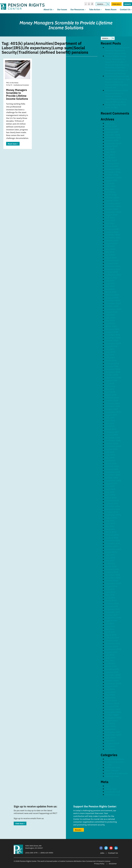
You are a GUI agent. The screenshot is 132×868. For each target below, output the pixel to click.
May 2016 (110, 458)
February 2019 (112, 363)
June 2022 (110, 249)
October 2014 (112, 512)
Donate (128, 4)
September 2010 (113, 649)
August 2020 (111, 312)
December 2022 (113, 235)
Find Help (117, 4)
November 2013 (113, 543)
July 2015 (110, 486)
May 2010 (110, 660)
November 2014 (113, 509)
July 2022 (110, 246)
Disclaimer (113, 863)
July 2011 (110, 623)
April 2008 (110, 729)
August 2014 (111, 518)
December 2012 (113, 575)
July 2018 (110, 383)
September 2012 (113, 583)
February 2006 (112, 743)
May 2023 (110, 223)
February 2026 (112, 129)
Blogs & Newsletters (115, 759)
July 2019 (110, 349)
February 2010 (112, 669)
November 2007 (113, 732)
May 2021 (110, 286)
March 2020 (111, 326)
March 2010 (111, 666)
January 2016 (112, 469)
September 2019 (113, 343)
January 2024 (112, 200)
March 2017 (111, 429)
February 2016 (112, 466)
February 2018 (112, 398)
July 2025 (110, 149)
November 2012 (113, 578)
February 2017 (112, 432)
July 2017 (110, 418)
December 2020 (113, 300)
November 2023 (113, 206)
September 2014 (113, 515)
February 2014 (112, 535)
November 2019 (113, 338)
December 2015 (113, 472)
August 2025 (111, 146)
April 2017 (110, 426)
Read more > (13, 144)
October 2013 (112, 546)
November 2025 (113, 137)
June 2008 (110, 726)
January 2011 (112, 640)
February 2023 (112, 229)
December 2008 (113, 709)
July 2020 (110, 315)
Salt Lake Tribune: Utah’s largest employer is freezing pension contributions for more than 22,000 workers (117, 96)
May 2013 (110, 560)
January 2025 (112, 166)
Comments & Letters (115, 762)
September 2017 (113, 412)
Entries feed (111, 789)
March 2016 (111, 463)
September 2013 (113, 549)
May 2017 (110, 423)
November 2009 (113, 678)
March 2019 (111, 360)
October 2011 (112, 615)
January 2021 (112, 298)
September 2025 (113, 143)
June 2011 (110, 626)
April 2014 (110, 529)
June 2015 (110, 489)
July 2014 (110, 520)
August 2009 (111, 686)
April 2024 (110, 192)
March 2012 (111, 600)
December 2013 (113, 540)
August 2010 (111, 652)
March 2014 (111, 532)
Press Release (112, 770)
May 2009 (110, 695)
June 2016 (110, 455)
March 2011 (111, 635)
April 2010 (110, 663)
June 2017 (110, 420)
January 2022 (112, 263)
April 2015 (110, 495)
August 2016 (111, 449)
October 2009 (112, 680)
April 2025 (110, 157)
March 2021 (111, 292)
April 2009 (110, 698)
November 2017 (113, 406)
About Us (49, 9)
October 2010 (112, 646)
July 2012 (110, 589)
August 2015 (111, 483)
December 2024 (113, 169)
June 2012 (110, 592)
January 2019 (112, 366)
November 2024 (113, 172)
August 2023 (111, 215)
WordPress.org (112, 795)
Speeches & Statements (116, 773)
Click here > (20, 823)
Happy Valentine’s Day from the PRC (116, 106)
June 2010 (110, 658)
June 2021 (110, 283)
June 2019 (110, 352)
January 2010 (112, 672)
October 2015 (112, 478)
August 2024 (111, 180)
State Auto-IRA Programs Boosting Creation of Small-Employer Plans (117, 50)
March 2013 (111, 566)
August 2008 (111, 721)
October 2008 (112, 715)
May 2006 (110, 741)
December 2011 (113, 609)
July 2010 (110, 655)
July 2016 (110, 452)
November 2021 (113, 269)
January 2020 (112, 332)
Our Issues (62, 9)
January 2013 (112, 572)
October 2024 (112, 175)
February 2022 (112, 260)
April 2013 (110, 563)
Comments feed (113, 792)
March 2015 (111, 498)
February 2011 (112, 638)
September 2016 (113, 446)
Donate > (79, 830)
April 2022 (110, 255)
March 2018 (111, 395)
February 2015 (112, 500)
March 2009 (111, 701)
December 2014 (113, 506)
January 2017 (112, 435)
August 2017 (111, 415)
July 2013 (110, 555)
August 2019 (111, 346)
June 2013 (110, 558)
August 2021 (111, 278)
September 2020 (113, 309)
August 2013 (111, 552)
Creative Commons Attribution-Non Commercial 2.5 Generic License (85, 861)
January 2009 (112, 706)
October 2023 (112, 209)
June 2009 (110, 692)
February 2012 (112, 603)
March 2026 (111, 126)
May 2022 (110, 252)
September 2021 (113, 275)
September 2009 (113, 683)
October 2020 (112, 306)
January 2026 (112, 132)
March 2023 (111, 226)
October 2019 (112, 340)
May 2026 (110, 123)
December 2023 (113, 203)
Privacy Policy (99, 863)
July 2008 (110, 723)
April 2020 (110, 323)
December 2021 (113, 266)
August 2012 (111, 586)
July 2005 (110, 746)
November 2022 (113, 238)
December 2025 (113, 135)
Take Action (95, 9)
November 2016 (113, 440)
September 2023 (113, 212)
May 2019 (110, 355)
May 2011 (110, 629)
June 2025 (110, 152)
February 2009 (112, 703)
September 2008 (113, 718)
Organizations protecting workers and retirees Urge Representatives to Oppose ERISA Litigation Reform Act (118, 82)
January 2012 (112, 606)
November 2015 (113, 475)
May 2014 (110, 526)
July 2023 (110, 218)
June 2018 (110, 386)
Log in (108, 786)
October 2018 (112, 375)
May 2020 (110, 320)
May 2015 (110, 492)
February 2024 (112, 198)
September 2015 (113, 480)
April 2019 (110, 358)
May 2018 (110, 389)
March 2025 (111, 160)
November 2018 (113, 372)
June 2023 (110, 220)
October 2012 (112, 580)
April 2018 (110, 392)
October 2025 (112, 140)
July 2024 (110, 183)
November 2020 (113, 303)
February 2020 (112, 329)
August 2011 (111, 620)
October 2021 (112, 272)
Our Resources (78, 9)
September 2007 (113, 735)
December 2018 (113, 369)
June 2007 (110, 738)
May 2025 (110, 155)
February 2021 (112, 295)
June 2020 (110, 318)
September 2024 (113, 178)
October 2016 (112, 443)
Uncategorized (112, 776)
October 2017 (112, 409)
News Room (111, 9)
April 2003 (110, 749)
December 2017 (113, 403)
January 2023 (112, 232)
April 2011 (110, 632)
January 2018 (112, 400)
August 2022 (111, 243)
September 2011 (113, 618)
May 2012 (110, 595)
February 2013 (112, 569)
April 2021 (110, 289)
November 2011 (113, 612)
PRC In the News (113, 768)
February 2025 (112, 163)
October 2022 (112, 240)
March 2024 (111, 195)
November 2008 (113, 712)
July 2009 (110, 689)
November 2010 (113, 643)
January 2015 (112, 503)
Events (108, 765)
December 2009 (113, 675)
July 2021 (110, 280)
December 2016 (113, 438)
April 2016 (110, 460)
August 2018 (111, 380)
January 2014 (112, 538)
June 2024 (110, 186)
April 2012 (110, 598)
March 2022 (111, 258)
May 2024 (110, 189)
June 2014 (110, 523)
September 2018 (113, 378)
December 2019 (113, 335)
